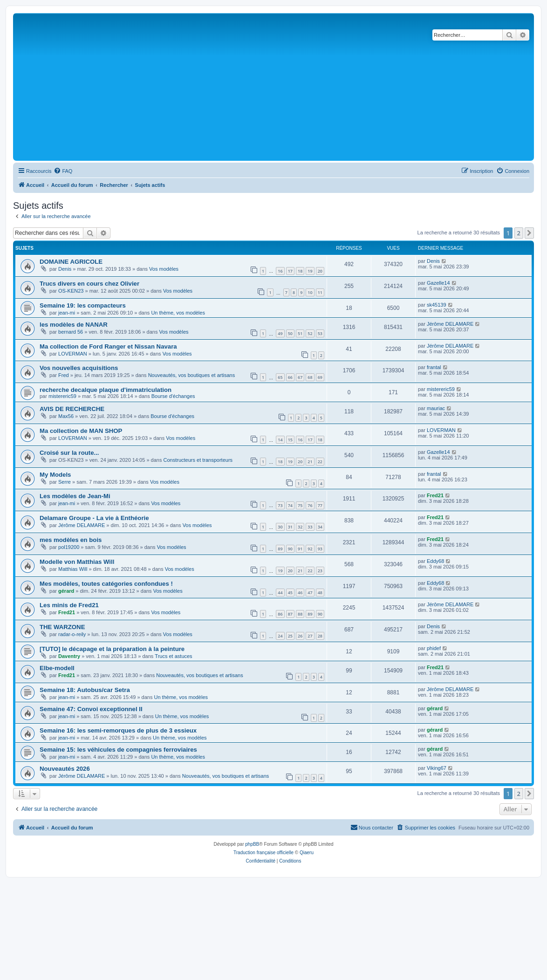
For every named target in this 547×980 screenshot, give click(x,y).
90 (290, 549)
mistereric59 (62, 396)
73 (280, 505)
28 (320, 636)
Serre (65, 482)
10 (310, 292)
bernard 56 (71, 332)
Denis (65, 269)
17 (290, 271)
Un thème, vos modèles (178, 313)
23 (320, 571)
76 (310, 505)
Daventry (69, 656)
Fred (64, 375)
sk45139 (437, 305)
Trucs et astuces (173, 656)
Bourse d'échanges (173, 396)
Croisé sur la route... (69, 453)
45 (290, 593)
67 (300, 377)
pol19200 (69, 547)
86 (280, 614)
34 (320, 527)
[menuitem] (63, 171)
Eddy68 (435, 561)
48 (320, 593)
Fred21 (435, 495)
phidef (434, 648)
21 (310, 462)
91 (300, 549)
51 (300, 333)
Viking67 (437, 768)
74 (290, 505)
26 (300, 636)
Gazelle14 (438, 283)
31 (290, 527)
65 (280, 377)
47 (310, 593)
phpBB (252, 844)
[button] (529, 233)
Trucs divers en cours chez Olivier (89, 284)
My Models (55, 475)
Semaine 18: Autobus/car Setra (85, 690)
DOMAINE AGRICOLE (71, 262)
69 (320, 377)
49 (280, 333)
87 (290, 614)
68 (310, 377)
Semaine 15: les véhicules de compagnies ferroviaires (118, 750)
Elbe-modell (57, 668)
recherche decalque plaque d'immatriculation (106, 390)
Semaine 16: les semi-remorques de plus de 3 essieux (118, 730)
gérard (66, 591)
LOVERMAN (73, 354)
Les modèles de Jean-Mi (75, 496)
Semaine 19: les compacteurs (83, 305)
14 (280, 440)
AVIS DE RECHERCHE (72, 409)
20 (320, 271)
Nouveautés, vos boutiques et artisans (192, 375)
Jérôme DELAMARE (450, 324)
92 (310, 549)
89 (280, 549)
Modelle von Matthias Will (77, 562)
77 (320, 505)
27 (310, 636)
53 (320, 333)
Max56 (66, 416)
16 (280, 271)
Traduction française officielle (263, 853)
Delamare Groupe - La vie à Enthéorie (94, 518)
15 (290, 440)
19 (310, 271)
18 (300, 271)
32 (300, 527)
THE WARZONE (62, 627)
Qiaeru (307, 853)
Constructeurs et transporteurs (198, 460)
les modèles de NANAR (74, 325)
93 (320, 549)
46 (300, 593)
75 (300, 505)
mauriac (436, 408)
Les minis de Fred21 (69, 605)
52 (310, 333)
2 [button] (519, 233)
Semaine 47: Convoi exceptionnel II (91, 709)
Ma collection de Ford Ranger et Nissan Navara (108, 346)
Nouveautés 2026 (65, 769)
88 (300, 614)
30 (280, 527)
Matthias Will (73, 569)
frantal (434, 367)
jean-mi (67, 313)
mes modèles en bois (71, 540)
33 (310, 527)
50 (290, 333)
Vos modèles (164, 269)
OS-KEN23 (71, 291)
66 (290, 377)
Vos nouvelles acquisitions (79, 368)
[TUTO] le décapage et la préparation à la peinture (112, 649)
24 (280, 636)
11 (320, 292)
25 (290, 636)
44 (280, 593)
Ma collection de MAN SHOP (81, 431)
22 (320, 462)
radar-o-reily (72, 634)
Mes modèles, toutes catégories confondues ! (106, 584)
